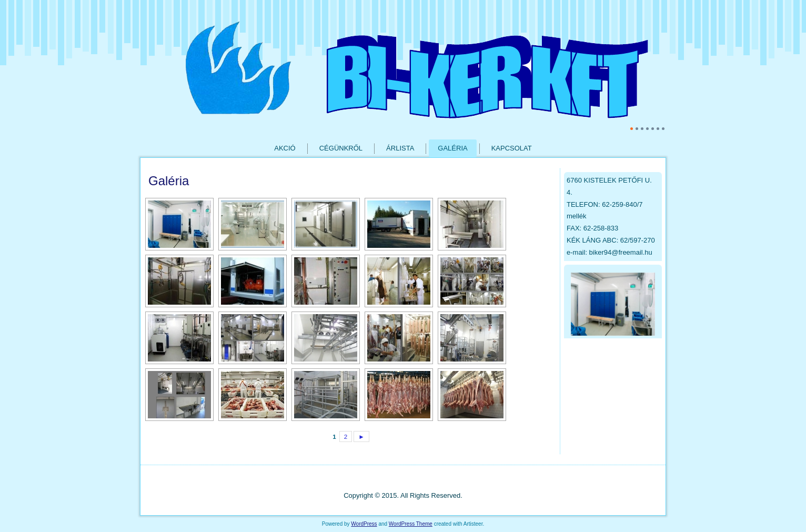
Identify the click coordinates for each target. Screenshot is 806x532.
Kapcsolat (512, 148)
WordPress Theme (411, 524)
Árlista (400, 148)
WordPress (364, 524)
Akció (285, 148)
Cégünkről (341, 148)
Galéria (452, 148)
